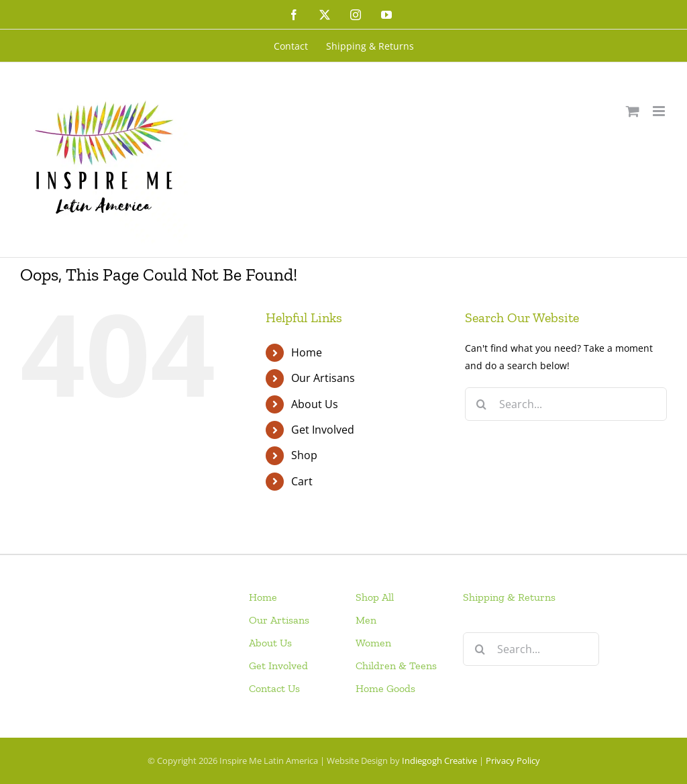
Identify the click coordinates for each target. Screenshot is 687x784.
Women (373, 643)
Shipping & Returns (509, 597)
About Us (315, 404)
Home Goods (385, 688)
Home (307, 352)
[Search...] (566, 404)
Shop (304, 455)
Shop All (375, 597)
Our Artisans (323, 378)
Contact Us (274, 688)
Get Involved (323, 430)
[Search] (482, 404)
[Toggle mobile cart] (633, 111)
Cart (302, 481)
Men (366, 620)
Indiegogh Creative (439, 761)
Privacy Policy (513, 761)
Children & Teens (396, 666)
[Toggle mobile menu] (660, 111)
